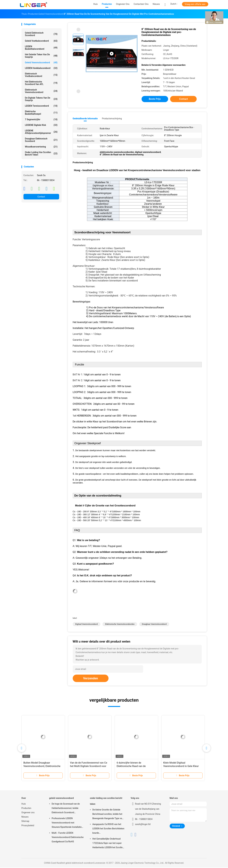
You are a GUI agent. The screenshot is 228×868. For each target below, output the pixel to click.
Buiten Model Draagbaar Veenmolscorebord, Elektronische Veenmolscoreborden (42, 767)
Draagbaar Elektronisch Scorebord (41, 140)
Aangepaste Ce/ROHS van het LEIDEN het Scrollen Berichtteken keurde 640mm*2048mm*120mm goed (108, 829)
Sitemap (25, 822)
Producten (26, 809)
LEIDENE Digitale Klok (41, 125)
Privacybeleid (28, 826)
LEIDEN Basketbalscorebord (41, 48)
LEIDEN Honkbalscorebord (41, 68)
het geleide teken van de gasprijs (41, 56)
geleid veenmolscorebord (41, 63)
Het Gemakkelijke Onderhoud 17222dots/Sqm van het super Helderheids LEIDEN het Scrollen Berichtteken (108, 844)
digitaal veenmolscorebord (87, 625)
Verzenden (91, 679)
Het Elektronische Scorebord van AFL (41, 83)
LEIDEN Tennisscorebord (41, 106)
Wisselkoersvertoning (41, 147)
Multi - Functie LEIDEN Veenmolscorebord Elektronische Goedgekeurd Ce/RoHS (68, 838)
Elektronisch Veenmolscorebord (41, 91)
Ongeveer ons (28, 813)
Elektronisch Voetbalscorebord (41, 75)
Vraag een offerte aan (195, 4)
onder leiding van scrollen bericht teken (41, 153)
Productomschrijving (112, 119)
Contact (41, 197)
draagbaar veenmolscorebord (154, 625)
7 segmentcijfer (41, 119)
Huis (24, 804)
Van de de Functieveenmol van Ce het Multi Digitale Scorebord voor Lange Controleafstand (89, 767)
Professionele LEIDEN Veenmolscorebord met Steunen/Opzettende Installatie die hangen (67, 824)
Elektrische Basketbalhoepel (41, 113)
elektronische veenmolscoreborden (120, 625)
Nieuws (25, 817)
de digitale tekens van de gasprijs (41, 99)
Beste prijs (155, 99)
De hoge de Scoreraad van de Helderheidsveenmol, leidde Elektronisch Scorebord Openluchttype (66, 809)
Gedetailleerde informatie (85, 119)
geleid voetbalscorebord (41, 41)
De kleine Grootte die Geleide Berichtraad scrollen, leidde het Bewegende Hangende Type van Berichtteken (108, 815)
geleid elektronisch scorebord (41, 34)
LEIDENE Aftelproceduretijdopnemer (41, 132)
